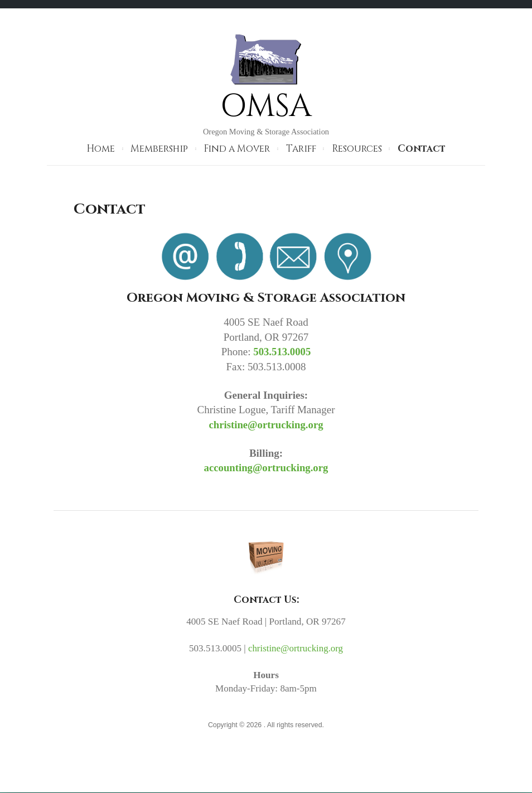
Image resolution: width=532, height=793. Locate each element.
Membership (159, 149)
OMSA (266, 106)
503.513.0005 (282, 352)
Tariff (301, 149)
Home (101, 149)
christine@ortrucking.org (266, 424)
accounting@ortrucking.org (266, 468)
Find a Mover (237, 149)
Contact (422, 149)
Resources (357, 149)
